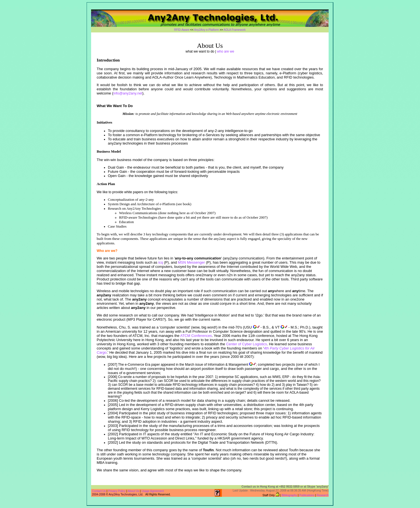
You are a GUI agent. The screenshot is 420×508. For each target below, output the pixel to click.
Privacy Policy (117, 491)
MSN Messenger (191, 262)
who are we (226, 51)
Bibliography (289, 495)
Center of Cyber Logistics (246, 344)
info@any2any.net (128, 93)
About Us (134, 491)
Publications (307, 495)
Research (323, 495)
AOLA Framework (235, 30)
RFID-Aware (182, 30)
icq (161, 262)
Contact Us (99, 491)
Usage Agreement (153, 491)
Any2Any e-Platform (206, 30)
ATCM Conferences (196, 336)
